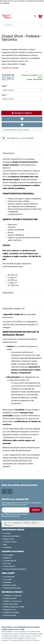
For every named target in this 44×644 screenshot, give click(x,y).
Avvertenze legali (10, 615)
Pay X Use (7, 563)
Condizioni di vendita (11, 612)
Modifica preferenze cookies (14, 607)
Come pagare (8, 555)
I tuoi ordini (8, 579)
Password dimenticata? (12, 588)
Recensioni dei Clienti (11, 536)
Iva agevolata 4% (10, 561)
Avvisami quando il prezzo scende (16, 130)
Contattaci (7, 547)
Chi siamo (7, 533)
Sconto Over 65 (9, 566)
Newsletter (7, 582)
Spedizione (7, 558)
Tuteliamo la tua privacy (12, 601)
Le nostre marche (10, 542)
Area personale (9, 577)
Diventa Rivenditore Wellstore (15, 569)
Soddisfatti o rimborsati (12, 596)
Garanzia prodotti (10, 598)
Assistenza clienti (10, 585)
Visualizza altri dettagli (10, 68)
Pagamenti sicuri (10, 610)
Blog (5, 545)
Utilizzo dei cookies (10, 604)
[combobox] (23, 25)
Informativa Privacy (12, 516)
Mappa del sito (9, 539)
